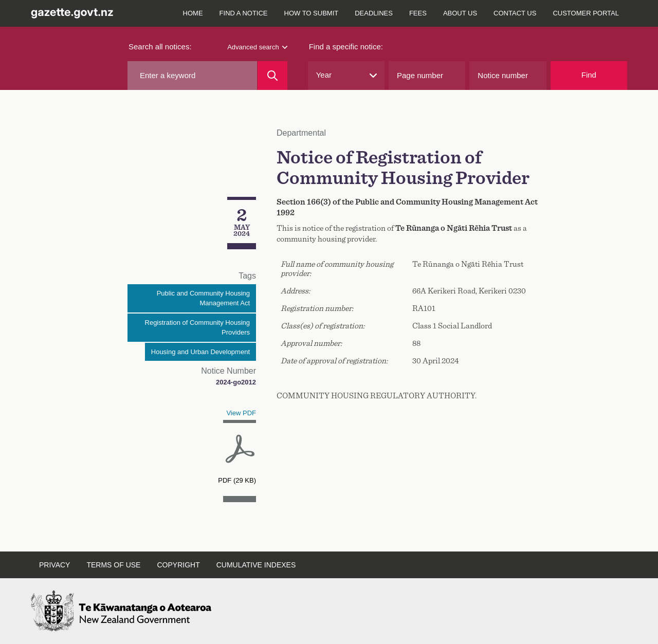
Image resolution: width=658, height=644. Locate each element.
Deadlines (374, 13)
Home (193, 13)
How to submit (312, 13)
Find (589, 75)
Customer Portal (586, 13)
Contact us (515, 13)
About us (460, 13)
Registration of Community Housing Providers (197, 328)
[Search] (272, 76)
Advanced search (257, 47)
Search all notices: (160, 47)
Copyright (178, 565)
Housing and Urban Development (200, 352)
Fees (418, 13)
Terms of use (113, 565)
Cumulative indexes (256, 565)
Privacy (54, 565)
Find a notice (244, 13)
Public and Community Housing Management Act (203, 298)
